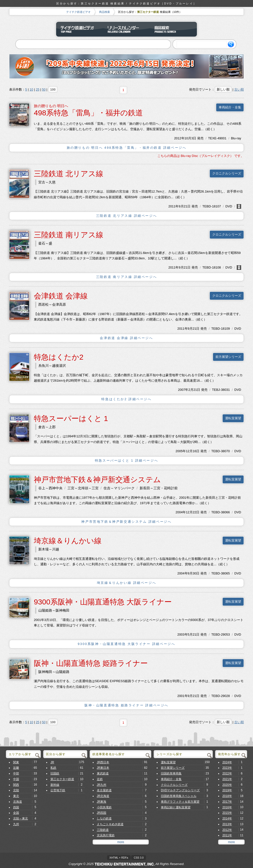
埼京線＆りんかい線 (68, 541)
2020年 (227, 785)
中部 (16, 773)
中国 (16, 779)
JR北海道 (103, 796)
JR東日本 (103, 768)
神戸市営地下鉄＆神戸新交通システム (97, 480)
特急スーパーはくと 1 (71, 418)
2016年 (227, 807)
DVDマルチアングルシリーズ (180, 790)
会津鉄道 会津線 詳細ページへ (126, 338)
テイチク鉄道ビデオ (78, 12)
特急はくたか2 (59, 357)
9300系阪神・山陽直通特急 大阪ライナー (103, 602)
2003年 (183, 634)
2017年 (227, 802)
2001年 (183, 696)
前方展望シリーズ (228, 357)
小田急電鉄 (104, 807)
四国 (16, 807)
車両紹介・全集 (230, 107)
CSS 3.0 (139, 858)
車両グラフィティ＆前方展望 (180, 802)
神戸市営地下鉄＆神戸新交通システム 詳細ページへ (126, 522)
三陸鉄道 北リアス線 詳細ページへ (126, 216)
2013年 (227, 824)
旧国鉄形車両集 (171, 773)
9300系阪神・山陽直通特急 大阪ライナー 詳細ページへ (127, 644)
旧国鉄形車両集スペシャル (179, 796)
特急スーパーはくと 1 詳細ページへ (126, 460)
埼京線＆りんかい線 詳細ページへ (126, 583)
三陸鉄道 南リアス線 (69, 235)
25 (38, 89)
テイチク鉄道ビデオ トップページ (80, 29)
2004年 (181, 512)
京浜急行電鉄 (106, 835)
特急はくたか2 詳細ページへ (126, 399)
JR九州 (102, 785)
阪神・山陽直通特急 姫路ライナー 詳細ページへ (126, 705)
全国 (16, 813)
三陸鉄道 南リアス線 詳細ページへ (126, 277)
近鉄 (100, 779)
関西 (16, 785)
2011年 (173, 206)
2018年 (227, 796)
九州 (16, 824)
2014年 (227, 818)
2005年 (181, 451)
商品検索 (105, 12)
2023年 (227, 768)
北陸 (16, 790)
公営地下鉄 (58, 790)
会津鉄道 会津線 (61, 296)
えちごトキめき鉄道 (110, 824)
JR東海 (102, 802)
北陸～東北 (21, 818)
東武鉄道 (103, 773)
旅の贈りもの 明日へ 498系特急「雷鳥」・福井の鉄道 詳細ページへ (127, 148)
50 (44, 89)
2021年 (227, 779)
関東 (16, 762)
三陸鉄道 (103, 830)
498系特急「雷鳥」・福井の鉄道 (88, 113)
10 (31, 89)
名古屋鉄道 (104, 790)
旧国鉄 (55, 773)
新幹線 (55, 785)
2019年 (227, 790)
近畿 (16, 768)
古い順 (239, 89)
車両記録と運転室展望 (176, 807)
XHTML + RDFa (119, 858)
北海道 (18, 802)
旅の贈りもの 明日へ (51, 106)
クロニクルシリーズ (227, 173)
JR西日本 (103, 762)
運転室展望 (233, 418)
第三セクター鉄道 (62, 779)
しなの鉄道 (104, 818)
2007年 (183, 390)
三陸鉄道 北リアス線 (69, 174)
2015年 (227, 813)
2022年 (227, 773)
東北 (16, 796)
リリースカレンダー (126, 29)
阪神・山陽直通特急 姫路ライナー (91, 663)
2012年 (179, 138)
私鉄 (53, 768)
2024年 (227, 762)
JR (52, 762)
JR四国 (102, 813)
